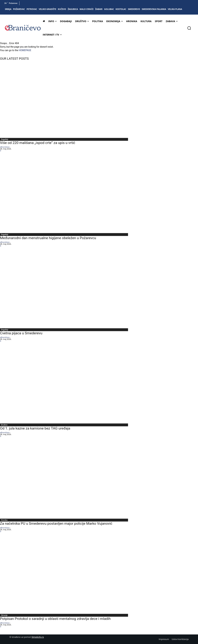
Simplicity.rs (38, 637)
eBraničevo (5, 147)
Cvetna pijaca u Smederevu (21, 333)
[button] (189, 28)
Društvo (4, 425)
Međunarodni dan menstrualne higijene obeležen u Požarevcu (48, 238)
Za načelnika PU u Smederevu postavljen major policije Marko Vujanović (56, 524)
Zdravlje (4, 615)
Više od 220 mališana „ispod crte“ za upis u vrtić (38, 143)
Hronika (4, 520)
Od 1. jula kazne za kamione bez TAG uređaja (35, 428)
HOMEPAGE (25, 50)
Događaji (5, 139)
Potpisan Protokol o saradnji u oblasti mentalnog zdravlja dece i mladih (55, 619)
